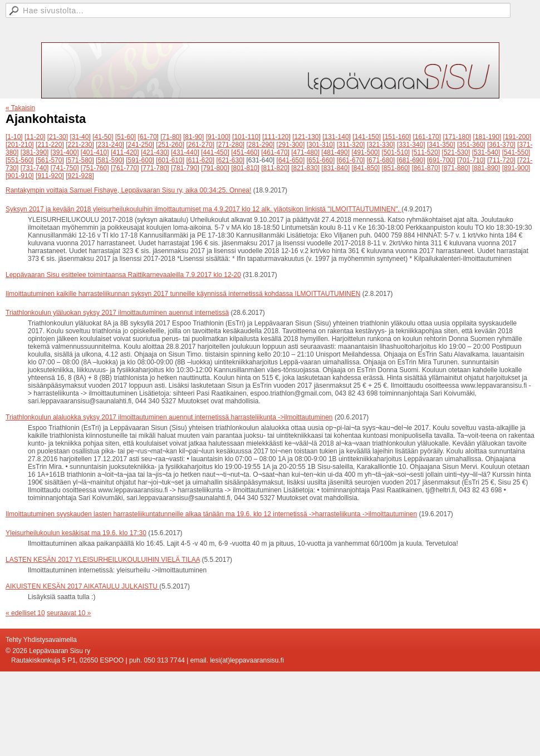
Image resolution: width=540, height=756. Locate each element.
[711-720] (501, 160)
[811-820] (275, 168)
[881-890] (486, 168)
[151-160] (397, 137)
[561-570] (50, 160)
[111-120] (276, 137)
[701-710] (471, 160)
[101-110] (246, 137)
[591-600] (140, 160)
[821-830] (305, 168)
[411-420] (125, 152)
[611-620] (200, 160)
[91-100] (218, 137)
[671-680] (381, 160)
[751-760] (95, 168)
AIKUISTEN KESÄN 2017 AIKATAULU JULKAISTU (82, 586)
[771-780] (155, 168)
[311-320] (351, 145)
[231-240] (110, 145)
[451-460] (245, 152)
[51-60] (126, 137)
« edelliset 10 (25, 613)
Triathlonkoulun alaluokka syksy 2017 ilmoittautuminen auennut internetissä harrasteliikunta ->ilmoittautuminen (169, 417)
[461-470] (275, 152)
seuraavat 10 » (69, 613)
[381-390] (35, 152)
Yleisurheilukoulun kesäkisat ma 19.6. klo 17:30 (76, 533)
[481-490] (335, 152)
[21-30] (58, 137)
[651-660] (321, 160)
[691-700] (441, 160)
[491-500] (365, 152)
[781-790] (185, 168)
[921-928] (80, 176)
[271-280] (230, 145)
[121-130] (306, 137)
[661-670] (351, 160)
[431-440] (185, 152)
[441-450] (215, 152)
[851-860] (396, 168)
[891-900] (516, 168)
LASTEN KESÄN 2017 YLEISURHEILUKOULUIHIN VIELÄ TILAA (103, 560)
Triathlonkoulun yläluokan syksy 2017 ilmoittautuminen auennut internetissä (117, 313)
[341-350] (441, 145)
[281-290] (261, 145)
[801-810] (245, 168)
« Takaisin (20, 108)
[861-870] (426, 168)
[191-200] (517, 137)
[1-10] (14, 137)
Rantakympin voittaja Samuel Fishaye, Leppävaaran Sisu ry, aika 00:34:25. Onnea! (128, 190)
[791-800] (215, 168)
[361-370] (501, 145)
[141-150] (367, 137)
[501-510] (396, 152)
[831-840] (335, 168)
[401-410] (95, 152)
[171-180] (457, 137)
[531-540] (486, 152)
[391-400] (65, 152)
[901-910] (20, 176)
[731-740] (35, 168)
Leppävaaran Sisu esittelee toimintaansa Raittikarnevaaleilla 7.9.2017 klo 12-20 (123, 275)
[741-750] (65, 168)
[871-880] (456, 168)
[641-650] (291, 160)
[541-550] (516, 152)
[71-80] (171, 137)
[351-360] (471, 145)
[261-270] (200, 145)
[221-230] (80, 145)
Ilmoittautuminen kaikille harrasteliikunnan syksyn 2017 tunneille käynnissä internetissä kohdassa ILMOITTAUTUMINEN (183, 294)
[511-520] (426, 152)
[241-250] (140, 145)
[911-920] (50, 176)
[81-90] (193, 137)
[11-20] (35, 137)
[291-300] (291, 145)
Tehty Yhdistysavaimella (41, 640)
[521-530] (456, 152)
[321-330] (381, 145)
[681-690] (411, 160)
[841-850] (365, 168)
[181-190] (487, 137)
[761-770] (125, 168)
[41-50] (103, 137)
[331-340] (411, 145)
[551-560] (20, 160)
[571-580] (80, 160)
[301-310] (321, 145)
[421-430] (155, 152)
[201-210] (20, 145)
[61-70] (148, 137)
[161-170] (427, 137)
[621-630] (230, 160)
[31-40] (80, 137)
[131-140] (337, 137)
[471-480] (305, 152)
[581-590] (110, 160)
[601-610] (170, 160)
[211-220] (50, 145)
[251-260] (170, 145)
